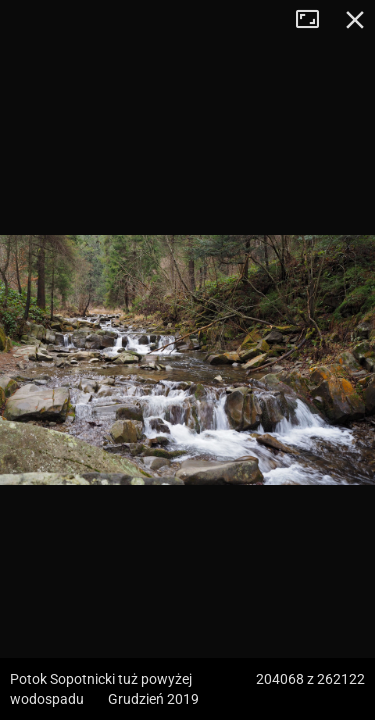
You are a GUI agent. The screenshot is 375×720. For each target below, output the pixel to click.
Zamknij (355, 20)
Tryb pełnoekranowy (315, 20)
